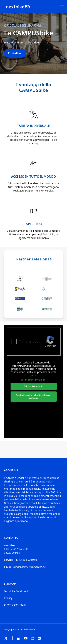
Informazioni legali (15, 605)
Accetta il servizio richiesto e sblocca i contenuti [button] (33, 396)
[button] (62, 7)
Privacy (8, 598)
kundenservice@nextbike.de (29, 567)
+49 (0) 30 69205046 (26, 560)
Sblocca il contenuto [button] (34, 386)
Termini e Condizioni (16, 591)
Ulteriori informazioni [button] (33, 380)
